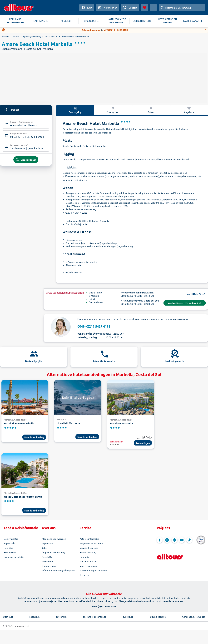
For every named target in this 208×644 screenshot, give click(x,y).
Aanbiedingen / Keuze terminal (185, 303)
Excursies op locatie (14, 557)
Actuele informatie (89, 539)
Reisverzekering (88, 552)
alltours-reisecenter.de (95, 617)
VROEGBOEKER (91, 21)
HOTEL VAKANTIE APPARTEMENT (117, 21)
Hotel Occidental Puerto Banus (23, 497)
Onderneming (49, 566)
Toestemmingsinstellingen (93, 570)
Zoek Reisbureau (88, 561)
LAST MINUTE (41, 21)
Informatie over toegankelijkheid (59, 570)
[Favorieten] (145, 8)
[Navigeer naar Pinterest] (174, 540)
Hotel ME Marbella (121, 423)
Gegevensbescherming (53, 552)
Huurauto (84, 557)
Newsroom (47, 561)
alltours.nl (34, 617)
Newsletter (48, 557)
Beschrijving (75, 110)
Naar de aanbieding (34, 437)
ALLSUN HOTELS (142, 21)
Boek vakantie (11, 539)
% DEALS (66, 21)
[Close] (205, 30)
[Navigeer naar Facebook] (160, 540)
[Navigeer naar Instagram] (167, 540)
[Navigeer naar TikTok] (189, 540)
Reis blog (9, 548)
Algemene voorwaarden (54, 539)
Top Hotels (9, 543)
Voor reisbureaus (88, 566)
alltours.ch (61, 617)
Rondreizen (10, 552)
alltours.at (8, 617)
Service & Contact (89, 548)
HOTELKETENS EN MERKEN (167, 21)
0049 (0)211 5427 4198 (94, 326)
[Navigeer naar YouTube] (182, 540)
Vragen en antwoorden (91, 543)
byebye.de (128, 617)
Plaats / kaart (113, 110)
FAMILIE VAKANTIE (193, 21)
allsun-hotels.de (158, 617)
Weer (151, 110)
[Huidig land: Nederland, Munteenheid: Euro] (153, 8)
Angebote (189, 110)
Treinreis (84, 575)
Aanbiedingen (143, 443)
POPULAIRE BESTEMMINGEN (15, 21)
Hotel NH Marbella (68, 423)
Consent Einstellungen (194, 617)
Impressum (47, 543)
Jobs (44, 548)
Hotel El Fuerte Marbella (19, 423)
